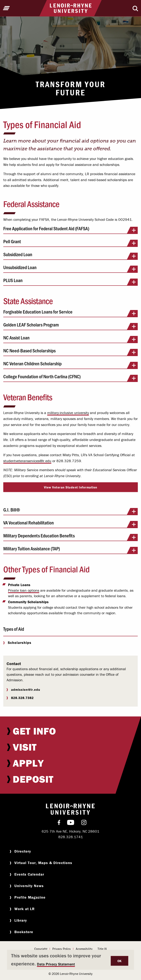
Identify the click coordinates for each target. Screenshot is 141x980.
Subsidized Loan (70, 256)
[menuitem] (70, 731)
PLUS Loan (70, 282)
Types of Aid (14, 629)
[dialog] (70, 960)
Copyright (41, 949)
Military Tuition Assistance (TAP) (70, 550)
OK (120, 961)
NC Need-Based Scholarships (70, 352)
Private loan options (24, 590)
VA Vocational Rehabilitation (70, 524)
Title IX (102, 949)
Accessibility (84, 949)
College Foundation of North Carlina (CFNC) (70, 378)
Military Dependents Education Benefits (70, 537)
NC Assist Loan (70, 339)
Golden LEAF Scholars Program (70, 326)
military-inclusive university (68, 413)
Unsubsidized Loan (70, 269)
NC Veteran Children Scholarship (70, 365)
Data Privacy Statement (56, 964)
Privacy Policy (62, 949)
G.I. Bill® (70, 511)
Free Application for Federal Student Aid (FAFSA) (70, 230)
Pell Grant (70, 243)
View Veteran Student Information (71, 487)
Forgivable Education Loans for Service (70, 313)
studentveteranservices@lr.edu (27, 461)
